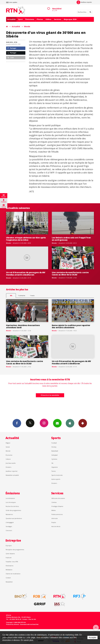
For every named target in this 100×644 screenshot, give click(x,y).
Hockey (54, 447)
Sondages (9, 526)
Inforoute (55, 518)
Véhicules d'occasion (58, 498)
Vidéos (48, 19)
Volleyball (55, 455)
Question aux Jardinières (14, 518)
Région (8, 443)
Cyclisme (54, 459)
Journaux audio (11, 463)
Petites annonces (57, 514)
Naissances (9, 514)
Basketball (55, 451)
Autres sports (56, 479)
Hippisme (55, 467)
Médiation (9, 570)
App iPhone (70, 423)
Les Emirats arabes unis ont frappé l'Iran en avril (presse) (71, 239)
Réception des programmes (15, 550)
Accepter (92, 637)
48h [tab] (11, 296)
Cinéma (54, 502)
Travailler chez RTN (12, 562)
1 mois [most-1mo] (32, 296)
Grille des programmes (13, 510)
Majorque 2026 (70, 19)
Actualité (11, 19)
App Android (83, 423)
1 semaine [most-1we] (22, 296)
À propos (9, 546)
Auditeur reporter (12, 471)
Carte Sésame (10, 554)
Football (54, 443)
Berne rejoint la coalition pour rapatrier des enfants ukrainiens (71, 326)
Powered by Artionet (12, 624)
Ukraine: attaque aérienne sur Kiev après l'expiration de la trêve (26, 239)
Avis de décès (56, 526)
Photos (40, 19)
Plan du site (32, 619)
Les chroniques (11, 502)
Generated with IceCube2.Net (29, 624)
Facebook (17, 423)
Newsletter (9, 582)
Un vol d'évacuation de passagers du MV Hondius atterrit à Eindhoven (26, 274)
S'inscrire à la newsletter (50, 395)
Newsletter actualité (12, 475)
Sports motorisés (57, 475)
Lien (11, 58)
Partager (12, 48)
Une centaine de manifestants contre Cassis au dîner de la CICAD (70, 274)
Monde (27, 26)
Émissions (30, 19)
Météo (54, 510)
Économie (9, 455)
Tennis (54, 471)
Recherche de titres (12, 506)
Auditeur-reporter (84, 2)
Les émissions (10, 498)
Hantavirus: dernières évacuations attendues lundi (23, 326)
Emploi (54, 522)
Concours (9, 530)
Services (58, 19)
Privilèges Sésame (57, 506)
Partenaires (10, 566)
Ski (52, 463)
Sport (20, 19)
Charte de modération (13, 574)
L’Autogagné (10, 522)
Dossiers (8, 467)
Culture (8, 459)
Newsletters (57, 423)
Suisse (8, 447)
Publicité (9, 558)
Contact (8, 578)
